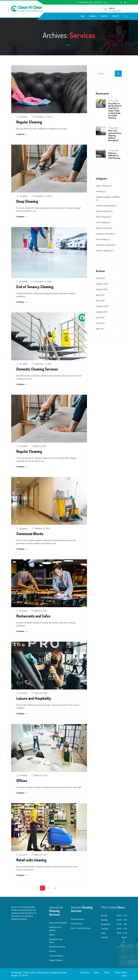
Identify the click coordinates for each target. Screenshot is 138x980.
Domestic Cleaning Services (37, 369)
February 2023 (102, 284)
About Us (104, 16)
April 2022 (100, 301)
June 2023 (100, 278)
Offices (22, 781)
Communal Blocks (30, 534)
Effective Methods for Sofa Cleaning (114, 156)
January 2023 (102, 289)
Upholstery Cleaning (105, 245)
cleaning (99, 191)
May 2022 (100, 295)
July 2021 (100, 318)
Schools (52, 951)
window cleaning (103, 251)
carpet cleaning (102, 186)
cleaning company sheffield (108, 197)
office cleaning (102, 217)
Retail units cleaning (31, 860)
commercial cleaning (105, 206)
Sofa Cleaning (102, 239)
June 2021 (100, 323)
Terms (107, 973)
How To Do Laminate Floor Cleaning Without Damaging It (115, 135)
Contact (116, 16)
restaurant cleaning (104, 234)
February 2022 (102, 306)
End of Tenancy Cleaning (35, 287)
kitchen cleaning (103, 211)
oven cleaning (102, 223)
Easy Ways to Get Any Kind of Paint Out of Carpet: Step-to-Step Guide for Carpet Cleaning (115, 111)
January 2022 (102, 312)
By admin (24, 117)
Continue (22, 134)
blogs (124, 976)
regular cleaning (103, 228)
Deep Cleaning (27, 201)
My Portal (85, 973)
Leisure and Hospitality (34, 698)
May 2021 (100, 329)
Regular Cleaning (29, 122)
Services (93, 16)
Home (83, 16)
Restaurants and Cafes (33, 616)
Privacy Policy (121, 973)
